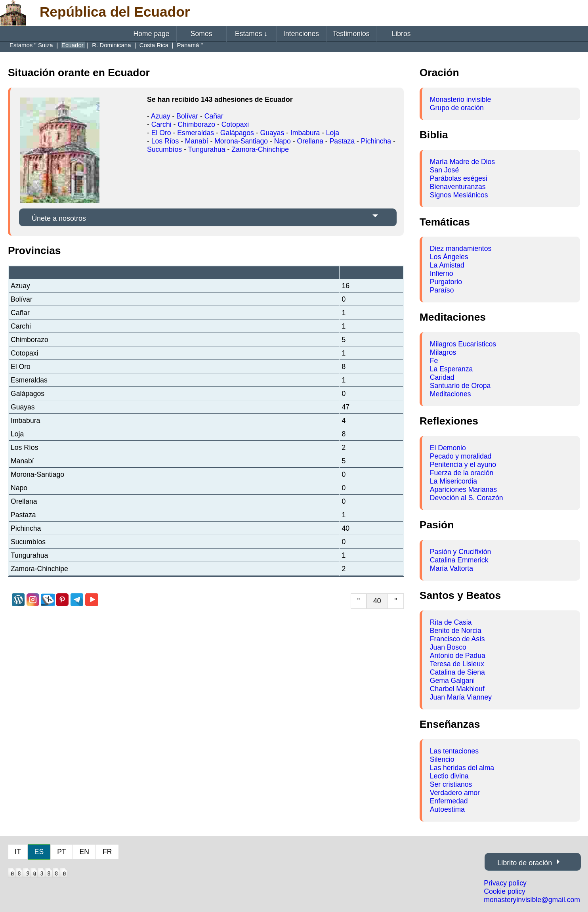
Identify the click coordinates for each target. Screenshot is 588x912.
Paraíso (442, 290)
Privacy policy (505, 883)
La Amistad (447, 265)
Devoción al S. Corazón (467, 498)
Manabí (197, 141)
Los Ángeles (449, 257)
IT (18, 852)
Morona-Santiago (241, 141)
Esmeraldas (196, 133)
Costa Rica (155, 45)
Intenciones (301, 34)
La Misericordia (453, 481)
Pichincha (376, 141)
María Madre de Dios (462, 162)
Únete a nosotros (59, 218)
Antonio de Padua (458, 656)
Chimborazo (196, 124)
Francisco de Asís (457, 639)
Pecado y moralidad (461, 456)
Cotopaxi (235, 124)
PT (61, 852)
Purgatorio (446, 282)
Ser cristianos (451, 784)
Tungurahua (206, 149)
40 (377, 601)
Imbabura (305, 133)
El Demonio (448, 448)
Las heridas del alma (462, 768)
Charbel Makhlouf (457, 689)
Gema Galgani (452, 681)
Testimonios (351, 34)
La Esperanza (451, 369)
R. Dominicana (112, 45)
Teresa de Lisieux (457, 664)
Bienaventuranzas (458, 187)
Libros (401, 34)
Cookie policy (505, 891)
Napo (283, 141)
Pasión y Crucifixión (461, 552)
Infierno (442, 273)
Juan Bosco (448, 647)
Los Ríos (165, 141)
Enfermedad (449, 801)
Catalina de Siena (457, 672)
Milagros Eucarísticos (463, 344)
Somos (201, 34)
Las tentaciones (454, 751)
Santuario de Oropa (460, 386)
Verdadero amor (455, 793)
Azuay (161, 116)
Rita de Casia (451, 622)
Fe (434, 361)
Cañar (214, 116)
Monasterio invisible (461, 99)
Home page (152, 34)
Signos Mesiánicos (459, 195)
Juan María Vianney (461, 697)
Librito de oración (525, 863)
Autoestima (447, 809)
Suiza (46, 45)
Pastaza (342, 141)
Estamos (251, 34)
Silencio (442, 759)
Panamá (189, 45)
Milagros (443, 352)
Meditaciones (451, 394)
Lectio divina (449, 776)
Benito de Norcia (456, 631)
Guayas (272, 133)
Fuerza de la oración (462, 473)
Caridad (442, 377)
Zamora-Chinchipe (260, 149)
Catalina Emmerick (459, 560)
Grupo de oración (457, 108)
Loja (333, 133)
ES (39, 852)
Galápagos (237, 133)
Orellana (310, 141)
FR (107, 852)
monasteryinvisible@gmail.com (532, 900)
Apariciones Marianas (463, 489)
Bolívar (187, 116)
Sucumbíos (164, 149)
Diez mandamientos (461, 249)
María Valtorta (451, 568)
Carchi (161, 124)
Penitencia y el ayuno (463, 465)
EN (84, 852)
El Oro (161, 133)
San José (444, 170)
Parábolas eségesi (459, 178)
